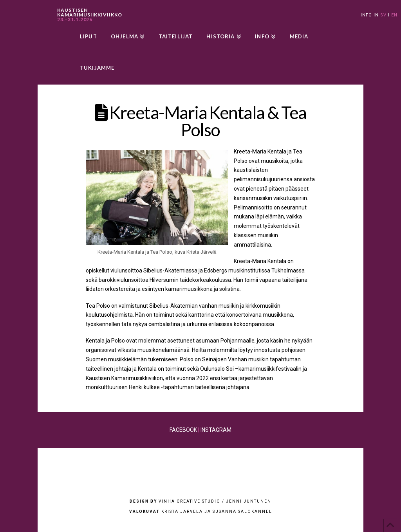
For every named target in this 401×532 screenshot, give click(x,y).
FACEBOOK (183, 430)
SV (383, 15)
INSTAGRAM (216, 430)
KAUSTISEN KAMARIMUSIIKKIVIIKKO (90, 15)
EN (394, 15)
